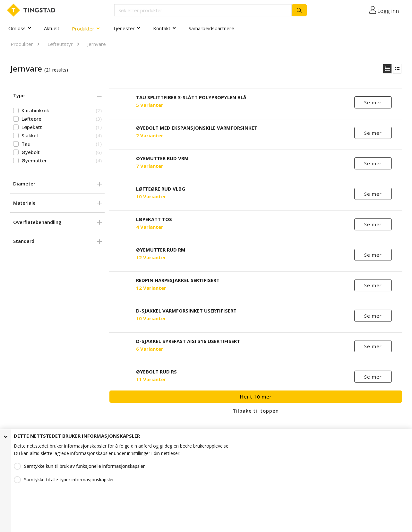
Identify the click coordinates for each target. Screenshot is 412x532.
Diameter (24, 184)
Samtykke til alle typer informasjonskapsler (69, 480)
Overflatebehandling (37, 222)
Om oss (17, 28)
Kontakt (162, 28)
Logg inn (388, 11)
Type (19, 95)
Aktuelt (52, 28)
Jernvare (97, 44)
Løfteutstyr (60, 44)
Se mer (373, 102)
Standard (24, 241)
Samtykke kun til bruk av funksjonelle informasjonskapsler (84, 466)
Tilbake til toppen (256, 411)
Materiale (24, 203)
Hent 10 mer (256, 397)
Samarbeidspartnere (211, 28)
